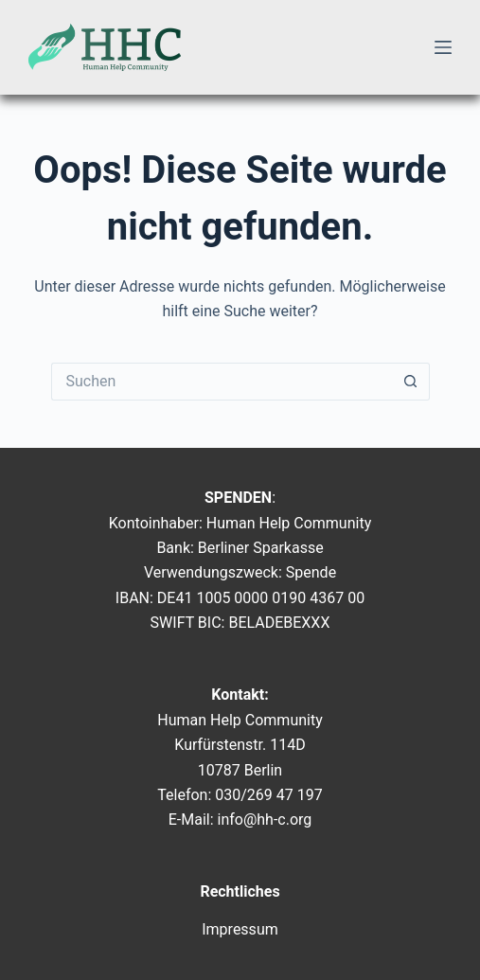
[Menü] (443, 47)
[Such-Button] (411, 382)
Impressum (240, 929)
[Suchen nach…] (222, 382)
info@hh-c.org (265, 820)
